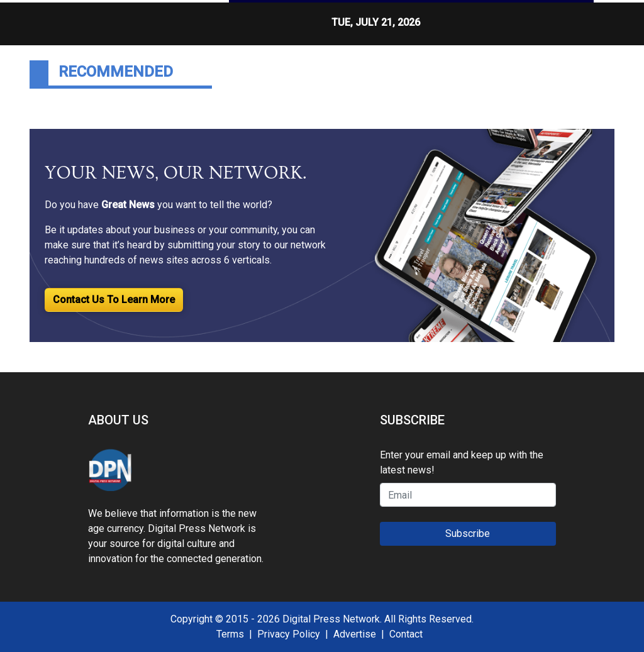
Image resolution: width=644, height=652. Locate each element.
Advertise (355, 634)
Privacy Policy (289, 634)
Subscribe (468, 533)
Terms (230, 634)
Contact (406, 634)
